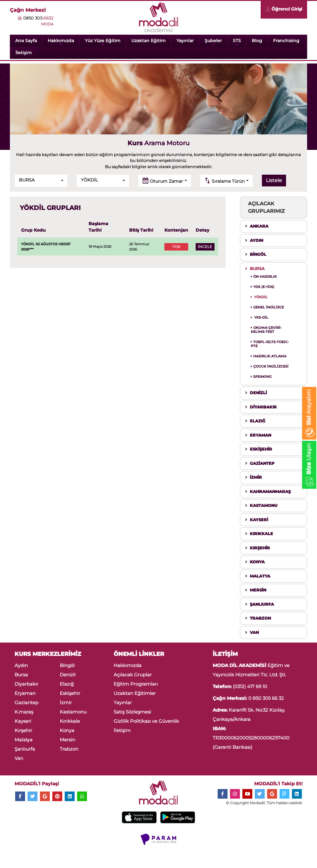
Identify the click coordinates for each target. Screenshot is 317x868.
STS (237, 42)
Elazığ (67, 684)
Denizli (68, 675)
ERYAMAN (258, 435)
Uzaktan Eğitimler (135, 693)
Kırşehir (23, 730)
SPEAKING (261, 377)
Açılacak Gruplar (133, 675)
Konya (67, 730)
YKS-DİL (260, 317)
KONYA (255, 562)
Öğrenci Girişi (284, 10)
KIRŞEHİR (258, 548)
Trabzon (69, 749)
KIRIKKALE (259, 534)
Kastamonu (73, 712)
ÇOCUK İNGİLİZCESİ (270, 366)
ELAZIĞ (255, 421)
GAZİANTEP (260, 463)
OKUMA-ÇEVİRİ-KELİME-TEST (266, 330)
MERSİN (256, 590)
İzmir (66, 702)
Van (19, 758)
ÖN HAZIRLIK (264, 277)
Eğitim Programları (136, 684)
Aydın (21, 665)
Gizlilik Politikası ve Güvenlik (146, 721)
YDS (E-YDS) (263, 287)
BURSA (255, 268)
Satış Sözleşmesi (132, 712)
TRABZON (258, 618)
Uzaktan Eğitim (148, 41)
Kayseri (23, 721)
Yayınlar (185, 41)
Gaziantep (26, 702)
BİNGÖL (256, 254)
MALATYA (258, 576)
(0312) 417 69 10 (250, 686)
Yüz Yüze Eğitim (103, 42)
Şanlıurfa (25, 749)
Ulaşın (309, 466)
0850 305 (38, 18)
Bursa (21, 675)
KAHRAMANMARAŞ (268, 491)
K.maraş (24, 712)
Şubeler (213, 42)
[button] (41, 181)
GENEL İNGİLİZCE (267, 307)
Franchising (286, 41)
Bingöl (67, 665)
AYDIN (254, 240)
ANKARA (257, 226)
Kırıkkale (70, 721)
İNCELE (205, 247)
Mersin (67, 740)
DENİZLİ (256, 393)
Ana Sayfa (26, 41)
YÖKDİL (259, 297)
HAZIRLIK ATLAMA (269, 356)
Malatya (24, 740)
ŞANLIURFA (260, 604)
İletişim (24, 53)
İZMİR (254, 477)
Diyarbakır (26, 684)
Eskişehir (70, 693)
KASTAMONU (261, 505)
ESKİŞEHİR (259, 449)
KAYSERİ (257, 520)
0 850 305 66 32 (266, 698)
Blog (257, 41)
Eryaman (25, 693)
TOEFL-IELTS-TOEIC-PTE (270, 344)
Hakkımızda (61, 42)
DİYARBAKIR (261, 407)
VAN (252, 632)
